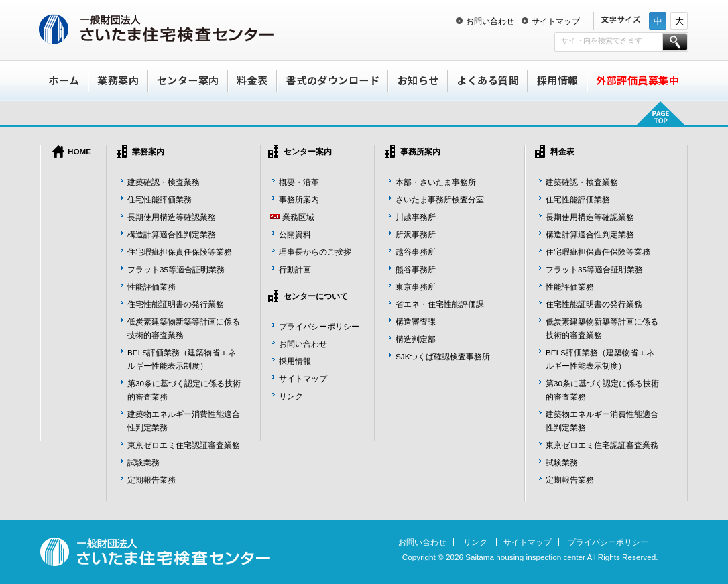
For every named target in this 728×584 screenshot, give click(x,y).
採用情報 (558, 80)
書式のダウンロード (333, 80)
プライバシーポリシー (319, 326)
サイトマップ (556, 21)
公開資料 (295, 234)
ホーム (64, 80)
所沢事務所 (416, 234)
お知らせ (418, 80)
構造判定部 (416, 339)
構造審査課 (416, 322)
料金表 (252, 80)
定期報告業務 (151, 480)
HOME (79, 151)
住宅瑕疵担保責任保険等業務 (180, 252)
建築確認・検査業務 (164, 182)
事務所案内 (299, 199)
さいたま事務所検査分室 (440, 199)
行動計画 (295, 269)
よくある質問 (488, 80)
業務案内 (118, 80)
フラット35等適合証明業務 (176, 269)
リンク (291, 396)
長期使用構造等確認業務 (172, 217)
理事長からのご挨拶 (315, 252)
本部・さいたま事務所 (436, 182)
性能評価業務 (151, 287)
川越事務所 (416, 217)
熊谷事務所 (416, 269)
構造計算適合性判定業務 (172, 234)
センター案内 (188, 80)
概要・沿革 (299, 182)
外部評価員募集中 (638, 80)
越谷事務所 (416, 252)
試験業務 (143, 462)
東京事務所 (416, 287)
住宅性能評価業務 (160, 199)
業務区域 (298, 217)
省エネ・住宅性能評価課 (440, 304)
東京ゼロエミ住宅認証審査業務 (184, 445)
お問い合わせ (490, 21)
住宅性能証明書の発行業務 (176, 304)
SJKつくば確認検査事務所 (443, 356)
